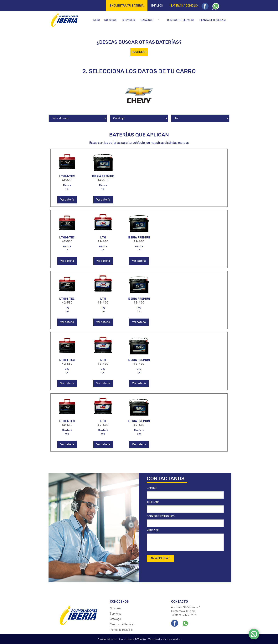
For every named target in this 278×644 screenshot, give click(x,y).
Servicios (129, 20)
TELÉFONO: (153, 502)
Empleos (157, 6)
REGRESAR (139, 52)
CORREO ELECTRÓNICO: (161, 516)
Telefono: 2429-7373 (184, 615)
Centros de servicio (180, 20)
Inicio (96, 20)
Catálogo (147, 20)
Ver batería (67, 200)
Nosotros (111, 20)
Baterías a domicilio (184, 6)
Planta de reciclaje (213, 20)
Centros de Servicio (122, 624)
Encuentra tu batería (127, 6)
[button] (151, 20)
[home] (64, 20)
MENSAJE (153, 531)
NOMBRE (152, 488)
